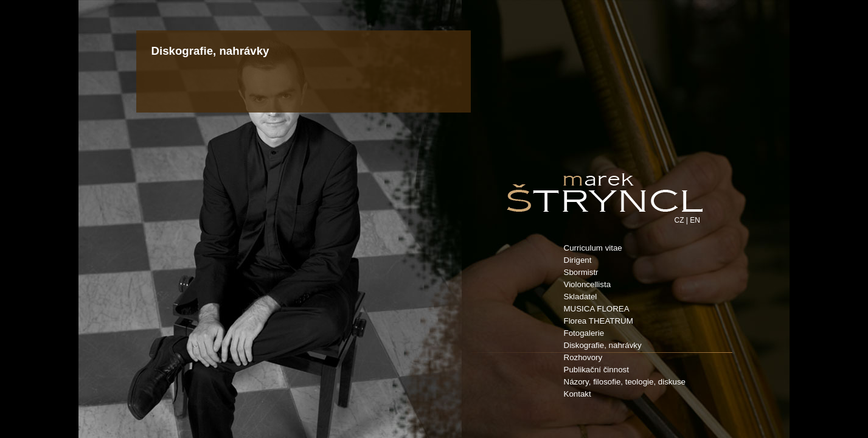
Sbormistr (581, 272)
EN (695, 220)
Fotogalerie (584, 333)
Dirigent (578, 260)
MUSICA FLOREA (597, 309)
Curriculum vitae (593, 248)
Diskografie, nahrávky (603, 345)
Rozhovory (583, 357)
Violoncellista (588, 284)
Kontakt (578, 394)
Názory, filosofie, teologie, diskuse (625, 382)
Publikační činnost (596, 370)
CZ (679, 220)
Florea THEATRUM (599, 321)
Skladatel (581, 297)
